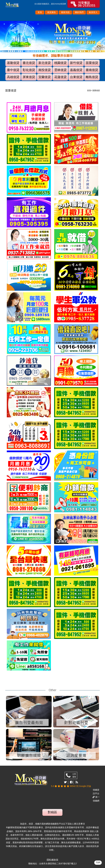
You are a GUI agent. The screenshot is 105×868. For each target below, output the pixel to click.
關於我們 (79, 12)
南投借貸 (45, 70)
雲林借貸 (60, 70)
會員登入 (93, 12)
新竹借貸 (76, 63)
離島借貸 (92, 77)
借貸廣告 (51, 12)
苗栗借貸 (92, 63)
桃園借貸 (60, 63)
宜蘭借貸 (45, 77)
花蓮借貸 (60, 77)
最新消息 (65, 12)
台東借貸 (76, 77)
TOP (98, 862)
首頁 (40, 12)
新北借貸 (45, 63)
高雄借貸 (13, 77)
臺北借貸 (29, 63)
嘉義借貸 (76, 70)
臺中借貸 (13, 70)
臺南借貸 (92, 70)
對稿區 (52, 812)
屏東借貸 (29, 77)
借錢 (44, 4)
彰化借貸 (29, 70)
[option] (52, 37)
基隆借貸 (13, 63)
